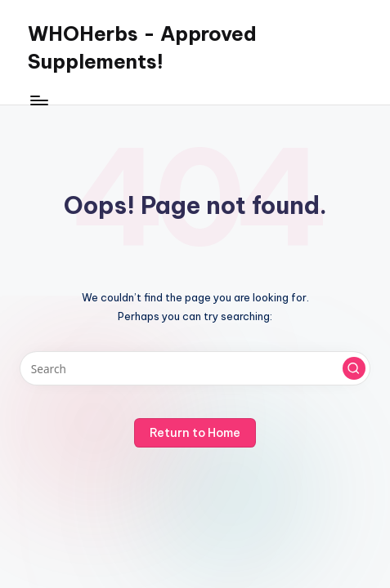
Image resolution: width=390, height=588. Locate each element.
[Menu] (38, 100)
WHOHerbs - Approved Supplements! (142, 47)
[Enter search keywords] (195, 368)
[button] (354, 368)
